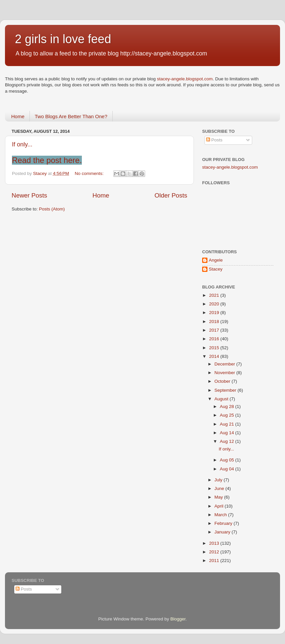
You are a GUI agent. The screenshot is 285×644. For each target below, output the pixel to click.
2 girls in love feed (63, 39)
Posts (214, 140)
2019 (215, 313)
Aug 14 (228, 433)
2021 (215, 295)
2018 (215, 322)
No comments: (90, 173)
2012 (215, 552)
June (220, 488)
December (225, 364)
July (219, 480)
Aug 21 (228, 424)
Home (18, 116)
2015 (215, 348)
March (221, 515)
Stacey (216, 269)
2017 (215, 330)
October (223, 381)
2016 (215, 339)
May (219, 497)
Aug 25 (228, 415)
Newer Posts (29, 195)
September (226, 390)
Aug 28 (228, 406)
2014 (215, 356)
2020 (215, 304)
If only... (22, 144)
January (223, 532)
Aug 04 (228, 469)
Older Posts (171, 195)
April (220, 506)
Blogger (178, 619)
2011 (215, 561)
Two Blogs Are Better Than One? (71, 116)
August (222, 399)
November (225, 373)
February (224, 523)
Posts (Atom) (52, 209)
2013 (215, 543)
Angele (216, 260)
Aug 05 (228, 460)
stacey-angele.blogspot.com (185, 79)
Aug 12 (228, 441)
